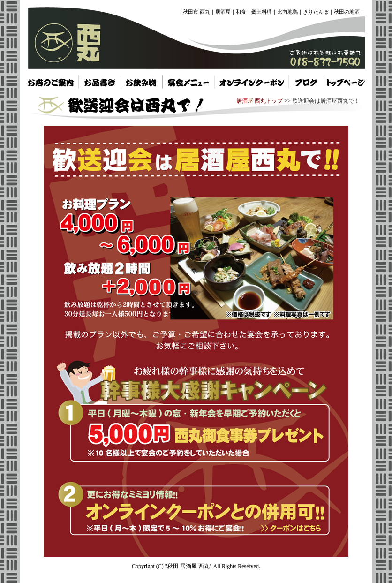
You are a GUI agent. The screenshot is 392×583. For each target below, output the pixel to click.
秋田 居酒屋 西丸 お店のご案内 (51, 82)
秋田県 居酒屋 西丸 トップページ (306, 82)
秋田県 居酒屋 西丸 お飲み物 (141, 82)
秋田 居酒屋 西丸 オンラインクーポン (252, 82)
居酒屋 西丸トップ (260, 101)
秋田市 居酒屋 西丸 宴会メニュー (188, 82)
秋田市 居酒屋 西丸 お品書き (100, 82)
